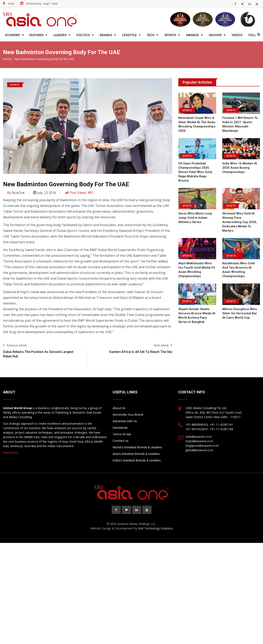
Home (7, 59)
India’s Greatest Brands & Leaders (137, 460)
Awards (192, 35)
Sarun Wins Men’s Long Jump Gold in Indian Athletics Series (195, 218)
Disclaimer (120, 428)
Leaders (60, 35)
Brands (106, 35)
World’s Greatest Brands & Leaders (137, 447)
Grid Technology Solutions (155, 528)
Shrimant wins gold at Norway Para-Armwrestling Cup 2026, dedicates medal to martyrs (239, 222)
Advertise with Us (125, 421)
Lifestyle (129, 35)
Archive (215, 35)
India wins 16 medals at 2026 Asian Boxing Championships (239, 168)
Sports (170, 35)
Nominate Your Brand (128, 415)
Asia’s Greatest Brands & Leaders (136, 454)
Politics (83, 35)
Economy (13, 35)
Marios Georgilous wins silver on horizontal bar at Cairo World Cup (240, 313)
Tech (151, 35)
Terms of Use (122, 434)
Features (36, 35)
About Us (119, 408)
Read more (10, 453)
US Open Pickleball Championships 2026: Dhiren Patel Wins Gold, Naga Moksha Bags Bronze (195, 172)
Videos (237, 35)
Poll (252, 35)
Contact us (121, 441)
